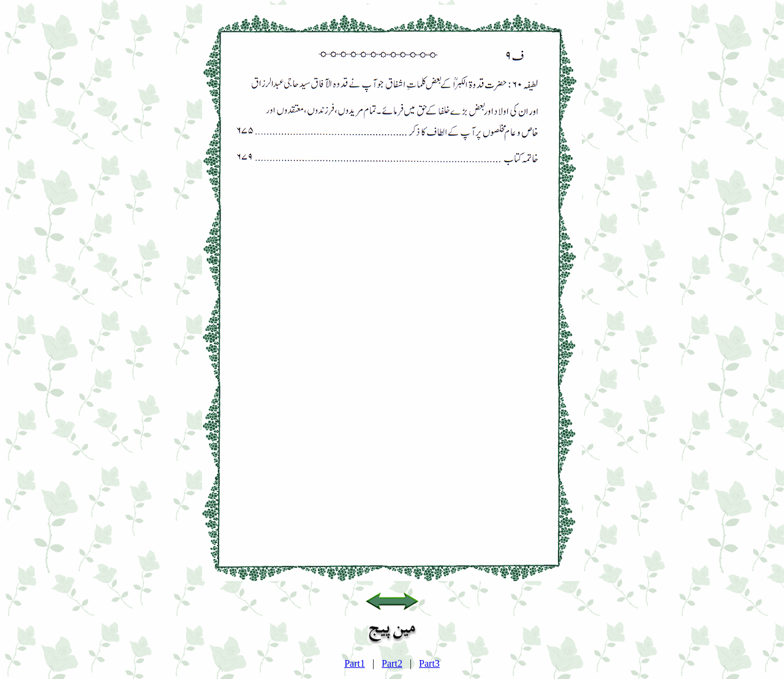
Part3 (429, 663)
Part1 (355, 663)
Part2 (392, 663)
